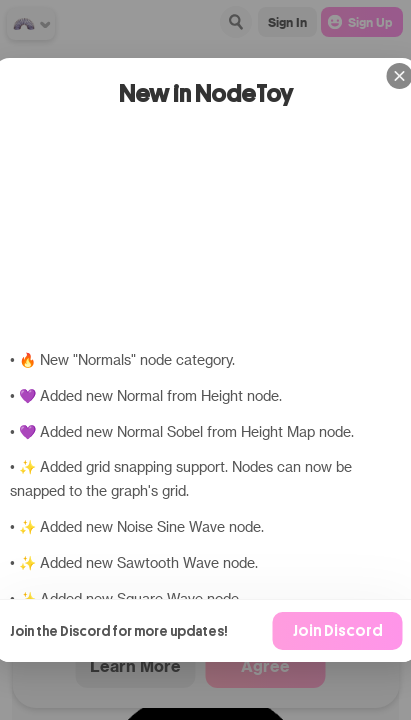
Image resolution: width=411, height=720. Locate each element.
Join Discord (337, 631)
